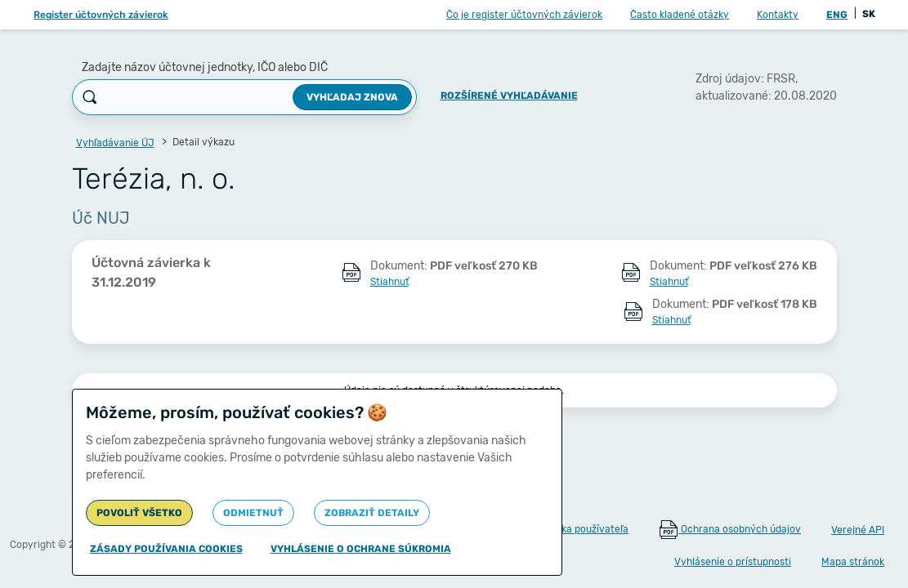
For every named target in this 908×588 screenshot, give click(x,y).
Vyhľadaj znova (352, 97)
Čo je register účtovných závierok (524, 15)
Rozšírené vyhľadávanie (509, 96)
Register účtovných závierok (101, 15)
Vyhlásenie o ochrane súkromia (361, 549)
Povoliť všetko (139, 513)
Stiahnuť (389, 282)
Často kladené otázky (680, 15)
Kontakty (778, 15)
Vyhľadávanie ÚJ (115, 143)
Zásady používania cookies (166, 549)
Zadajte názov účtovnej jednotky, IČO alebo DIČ (205, 67)
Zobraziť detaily (372, 513)
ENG (837, 15)
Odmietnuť (253, 513)
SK (869, 14)
